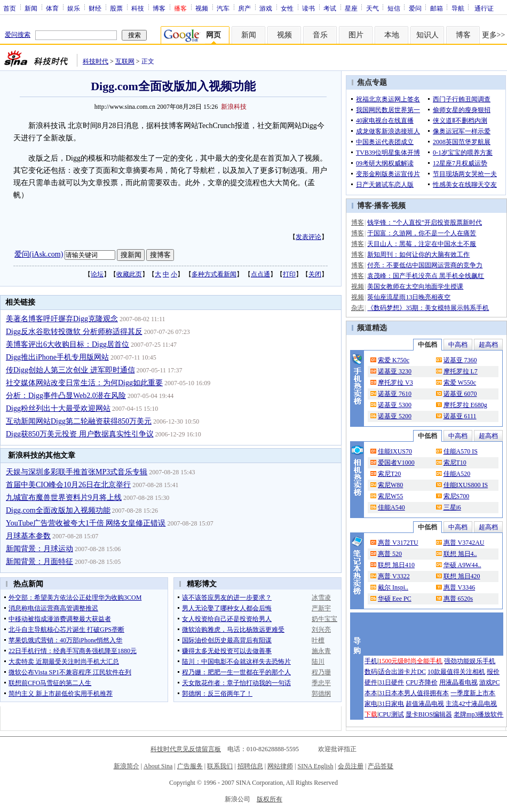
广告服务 (190, 766)
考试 (330, 8)
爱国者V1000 (396, 463)
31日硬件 (391, 682)
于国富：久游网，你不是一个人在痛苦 (422, 233)
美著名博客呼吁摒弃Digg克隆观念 (62, 319)
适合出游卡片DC (402, 672)
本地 (392, 35)
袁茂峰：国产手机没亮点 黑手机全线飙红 (426, 276)
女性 (287, 8)
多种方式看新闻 (214, 274)
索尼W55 (390, 496)
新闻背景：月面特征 (39, 562)
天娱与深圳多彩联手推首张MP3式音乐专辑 (77, 472)
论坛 (97, 274)
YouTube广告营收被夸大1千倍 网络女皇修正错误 (86, 523)
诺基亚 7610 (395, 394)
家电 (371, 704)
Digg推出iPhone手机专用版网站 (57, 357)
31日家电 (391, 704)
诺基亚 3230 (395, 371)
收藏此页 (129, 274)
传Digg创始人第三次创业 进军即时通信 (70, 370)
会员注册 (351, 766)
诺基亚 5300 (395, 405)
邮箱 (437, 8)
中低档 (427, 345)
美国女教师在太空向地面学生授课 (415, 286)
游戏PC (490, 682)
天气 (373, 8)
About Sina (158, 766)
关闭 (315, 274)
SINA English (315, 766)
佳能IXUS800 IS (466, 485)
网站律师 (280, 766)
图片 (356, 35)
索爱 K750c (394, 360)
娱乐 (74, 8)
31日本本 (391, 693)
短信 (394, 8)
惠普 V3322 (394, 576)
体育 (52, 8)
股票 (116, 8)
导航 (458, 8)
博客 (159, 8)
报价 (493, 672)
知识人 (427, 35)
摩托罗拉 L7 (461, 371)
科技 (138, 8)
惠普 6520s (458, 599)
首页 (10, 8)
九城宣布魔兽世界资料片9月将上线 (64, 497)
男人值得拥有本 (426, 693)
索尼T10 (455, 463)
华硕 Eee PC (395, 599)
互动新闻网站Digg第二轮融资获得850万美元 (79, 421)
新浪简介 (126, 766)
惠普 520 (390, 554)
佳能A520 (457, 474)
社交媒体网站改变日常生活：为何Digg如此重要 (84, 383)
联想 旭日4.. (460, 554)
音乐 (320, 35)
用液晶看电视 (458, 682)
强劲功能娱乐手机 (470, 661)
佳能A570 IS (461, 451)
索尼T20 (389, 474)
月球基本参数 (28, 536)
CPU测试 (391, 714)
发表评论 (308, 237)
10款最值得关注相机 (456, 672)
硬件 (371, 682)
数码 (371, 672)
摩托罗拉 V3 (395, 383)
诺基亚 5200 (395, 416)
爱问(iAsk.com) (39, 254)
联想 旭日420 (462, 576)
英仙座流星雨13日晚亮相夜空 (409, 297)
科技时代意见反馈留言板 (186, 749)
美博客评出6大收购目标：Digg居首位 (68, 344)
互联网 (125, 61)
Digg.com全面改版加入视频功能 (58, 510)
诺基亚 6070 (460, 394)
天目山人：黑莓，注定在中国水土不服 (422, 244)
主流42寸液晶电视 (471, 704)
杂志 (358, 308)
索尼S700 (457, 496)
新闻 (31, 8)
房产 (244, 8)
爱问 (415, 8)
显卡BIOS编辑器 (429, 714)
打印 (289, 274)
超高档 (488, 345)
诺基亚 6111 (460, 416)
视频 (202, 8)
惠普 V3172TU (398, 543)
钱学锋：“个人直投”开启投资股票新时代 (425, 222)
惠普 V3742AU (464, 543)
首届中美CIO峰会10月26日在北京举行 (68, 485)
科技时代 (96, 61)
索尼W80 (390, 485)
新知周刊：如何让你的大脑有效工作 (418, 254)
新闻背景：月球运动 (39, 549)
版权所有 (270, 799)
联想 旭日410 (396, 565)
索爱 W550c (460, 383)
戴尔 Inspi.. (393, 587)
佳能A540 (391, 507)
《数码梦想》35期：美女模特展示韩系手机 (428, 308)
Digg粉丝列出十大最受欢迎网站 (58, 408)
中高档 (458, 345)
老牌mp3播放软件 (478, 714)
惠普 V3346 (460, 587)
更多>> (494, 35)
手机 (371, 661)
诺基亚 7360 (460, 360)
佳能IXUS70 (395, 451)
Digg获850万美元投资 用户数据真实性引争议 (80, 434)
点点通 (260, 274)
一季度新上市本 (473, 693)
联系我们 (220, 766)
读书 (308, 8)
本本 (371, 693)
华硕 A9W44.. (462, 565)
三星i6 (452, 507)
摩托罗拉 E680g (465, 405)
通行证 (484, 8)
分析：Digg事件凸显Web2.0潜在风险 (66, 396)
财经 (95, 8)
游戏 (266, 8)
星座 (351, 8)
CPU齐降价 (421, 682)
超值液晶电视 (425, 704)
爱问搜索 (18, 35)
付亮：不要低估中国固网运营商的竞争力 (425, 265)
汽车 (223, 8)
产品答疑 (381, 766)
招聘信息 (250, 766)
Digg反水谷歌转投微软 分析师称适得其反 (74, 332)
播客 (382, 206)
